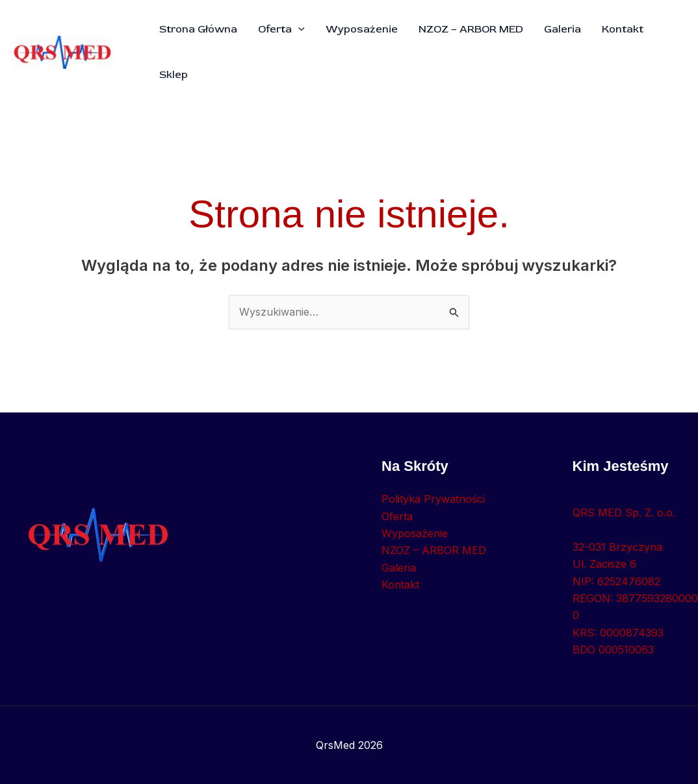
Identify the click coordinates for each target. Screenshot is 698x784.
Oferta (397, 516)
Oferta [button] (281, 29)
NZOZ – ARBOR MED (471, 29)
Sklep (174, 75)
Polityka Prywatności (433, 499)
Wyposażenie (362, 29)
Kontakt (623, 29)
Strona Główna (198, 29)
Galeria (562, 29)
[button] (298, 29)
